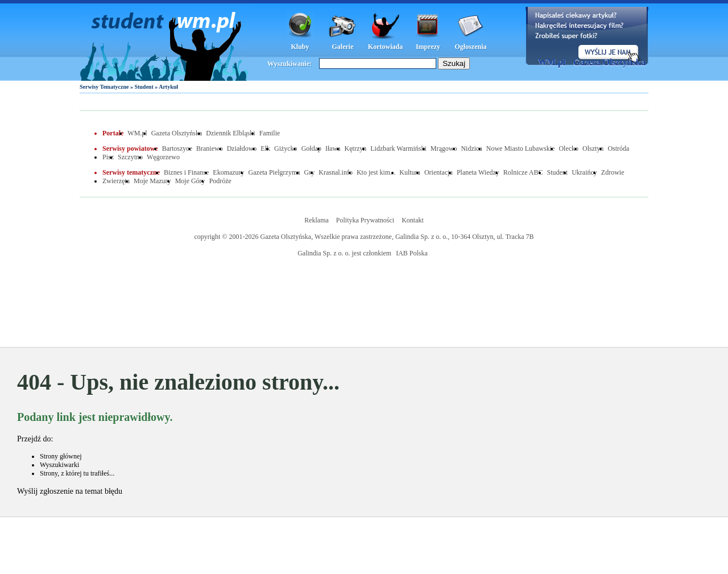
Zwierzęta (116, 181)
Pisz (108, 157)
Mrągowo (444, 148)
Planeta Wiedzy (478, 172)
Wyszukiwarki (59, 465)
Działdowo (242, 148)
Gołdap (311, 148)
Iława (333, 148)
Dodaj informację (587, 36)
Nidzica (471, 148)
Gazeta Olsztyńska (609, 62)
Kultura (410, 172)
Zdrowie (613, 172)
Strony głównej (61, 456)
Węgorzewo (163, 157)
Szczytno (130, 157)
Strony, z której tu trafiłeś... (77, 473)
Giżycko (286, 148)
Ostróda (618, 148)
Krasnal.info (336, 172)
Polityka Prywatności (365, 220)
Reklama (317, 220)
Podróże (220, 181)
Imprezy (428, 47)
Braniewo (210, 148)
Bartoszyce (177, 148)
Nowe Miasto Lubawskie (521, 148)
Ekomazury (228, 172)
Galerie (343, 47)
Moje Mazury (152, 181)
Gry (310, 172)
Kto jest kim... (376, 172)
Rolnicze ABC (523, 172)
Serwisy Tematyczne (104, 87)
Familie (270, 133)
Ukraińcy (584, 172)
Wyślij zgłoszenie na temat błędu (70, 491)
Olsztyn (593, 148)
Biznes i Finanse (186, 172)
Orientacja (439, 172)
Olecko (568, 148)
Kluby (300, 47)
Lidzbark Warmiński (398, 148)
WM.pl (552, 62)
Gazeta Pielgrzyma (274, 172)
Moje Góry (190, 181)
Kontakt (413, 220)
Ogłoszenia (471, 47)
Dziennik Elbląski (230, 133)
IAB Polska (412, 253)
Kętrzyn (356, 148)
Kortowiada (385, 47)
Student (144, 87)
